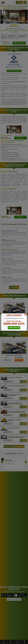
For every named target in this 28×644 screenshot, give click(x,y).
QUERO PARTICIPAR (14, 328)
